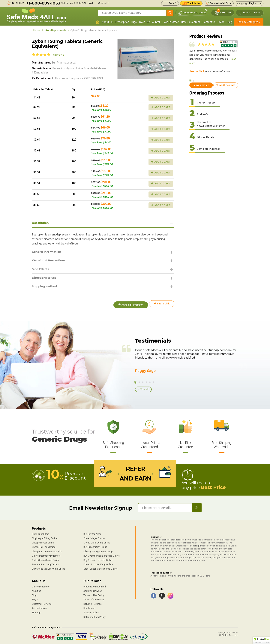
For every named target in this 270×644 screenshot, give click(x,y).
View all (144, 389)
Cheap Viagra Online (94, 537)
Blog (229, 22)
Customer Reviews (42, 603)
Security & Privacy (93, 590)
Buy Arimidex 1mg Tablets (45, 563)
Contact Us (209, 22)
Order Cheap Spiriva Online (46, 559)
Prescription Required (95, 586)
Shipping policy (91, 612)
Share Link (162, 306)
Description (41, 223)
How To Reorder (191, 22)
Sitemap (36, 612)
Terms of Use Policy (94, 594)
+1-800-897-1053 (43, 3)
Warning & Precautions (50, 261)
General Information (48, 252)
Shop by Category (247, 22)
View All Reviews (226, 85)
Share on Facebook (129, 306)
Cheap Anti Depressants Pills (47, 550)
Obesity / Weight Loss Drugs (98, 550)
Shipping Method (45, 288)
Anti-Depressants (56, 30)
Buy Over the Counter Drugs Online (102, 555)
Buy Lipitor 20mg (40, 533)
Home (37, 30)
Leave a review (201, 85)
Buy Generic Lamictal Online (98, 559)
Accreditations (40, 607)
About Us (107, 22)
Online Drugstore (41, 586)
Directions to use (45, 279)
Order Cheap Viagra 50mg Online (100, 568)
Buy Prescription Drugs (95, 546)
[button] (261, 640)
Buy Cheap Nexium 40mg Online (49, 568)
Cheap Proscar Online (43, 542)
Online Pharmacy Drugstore (46, 555)
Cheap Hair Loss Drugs (44, 546)
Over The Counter (150, 22)
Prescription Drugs (126, 22)
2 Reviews (58, 55)
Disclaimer (89, 607)
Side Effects (41, 270)
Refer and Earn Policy (94, 616)
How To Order (171, 22)
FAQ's (221, 22)
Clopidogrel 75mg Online (45, 537)
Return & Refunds (93, 603)
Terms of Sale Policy (94, 599)
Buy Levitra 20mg (92, 533)
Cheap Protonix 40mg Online (98, 563)
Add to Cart (161, 98)
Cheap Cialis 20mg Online (97, 542)
